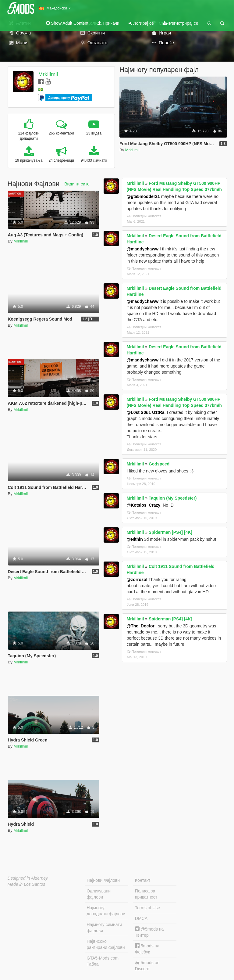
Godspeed (159, 464)
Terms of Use (147, 908)
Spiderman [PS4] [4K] (170, 532)
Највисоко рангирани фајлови (106, 944)
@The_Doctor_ (142, 626)
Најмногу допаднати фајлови (106, 911)
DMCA (141, 918)
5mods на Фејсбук (147, 949)
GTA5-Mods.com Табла (103, 961)
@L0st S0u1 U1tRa (146, 412)
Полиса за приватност (146, 894)
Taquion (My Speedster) (173, 498)
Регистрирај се (181, 23)
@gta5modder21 (143, 196)
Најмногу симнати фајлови (105, 928)
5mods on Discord (147, 966)
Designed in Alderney (28, 878)
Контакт (143, 880)
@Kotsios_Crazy (144, 505)
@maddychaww (143, 249)
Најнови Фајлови (103, 880)
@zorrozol (137, 580)
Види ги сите (77, 184)
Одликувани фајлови (99, 894)
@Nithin (135, 539)
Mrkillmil (48, 74)
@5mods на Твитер (149, 932)
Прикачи (108, 23)
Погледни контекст (144, 216)
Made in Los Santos (27, 884)
